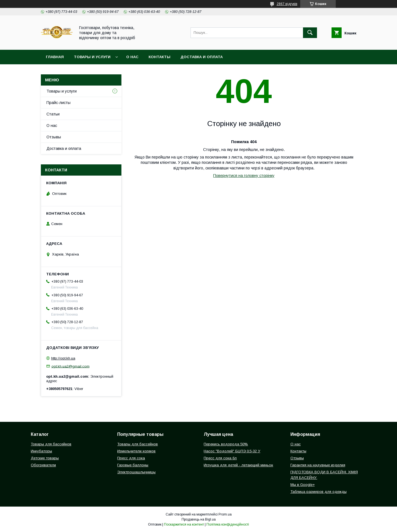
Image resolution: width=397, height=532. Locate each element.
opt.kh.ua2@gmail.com (71, 366)
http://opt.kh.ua (63, 358)
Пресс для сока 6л (220, 458)
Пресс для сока (131, 458)
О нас (132, 57)
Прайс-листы (58, 103)
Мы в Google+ (303, 485)
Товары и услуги (92, 57)
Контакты (159, 57)
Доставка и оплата (202, 57)
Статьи (53, 114)
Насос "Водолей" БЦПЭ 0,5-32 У (232, 451)
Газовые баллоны (133, 465)
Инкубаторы (41, 451)
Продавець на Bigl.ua (199, 519)
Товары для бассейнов (51, 444)
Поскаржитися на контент (184, 524)
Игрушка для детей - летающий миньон (238, 465)
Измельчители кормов (136, 451)
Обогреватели (43, 465)
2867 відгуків (287, 4)
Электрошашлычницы (136, 472)
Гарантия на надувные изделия (318, 465)
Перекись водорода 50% (226, 444)
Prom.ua (225, 514)
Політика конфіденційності (228, 524)
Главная (55, 57)
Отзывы (54, 137)
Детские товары (45, 458)
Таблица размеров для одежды (319, 492)
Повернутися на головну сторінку (244, 176)
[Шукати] (310, 33)
